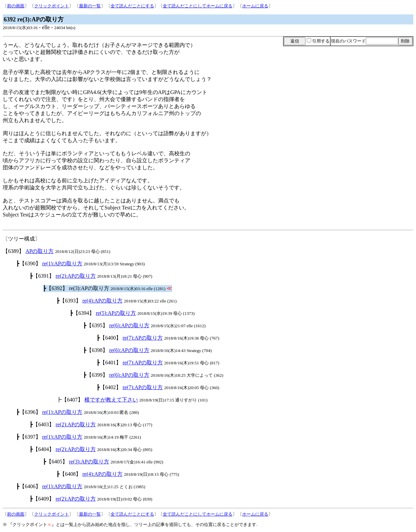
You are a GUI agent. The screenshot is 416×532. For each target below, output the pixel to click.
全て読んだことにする (132, 6)
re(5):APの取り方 (116, 313)
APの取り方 (40, 251)
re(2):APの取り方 (76, 276)
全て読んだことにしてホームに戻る (198, 6)
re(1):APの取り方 (62, 263)
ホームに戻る (255, 6)
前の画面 (16, 6)
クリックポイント (52, 6)
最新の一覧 (90, 6)
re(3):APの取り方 (89, 462)
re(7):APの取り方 (143, 338)
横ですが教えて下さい (111, 400)
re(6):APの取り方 (129, 325)
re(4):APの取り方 (102, 301)
